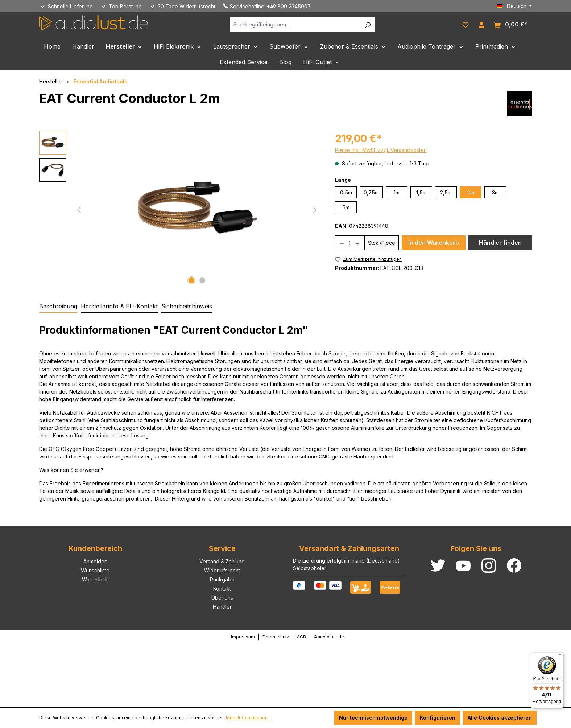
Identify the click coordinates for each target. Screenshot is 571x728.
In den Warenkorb (434, 243)
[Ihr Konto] (481, 24)
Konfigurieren (438, 718)
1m (397, 192)
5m (346, 207)
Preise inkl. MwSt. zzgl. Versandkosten (381, 150)
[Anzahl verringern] (342, 243)
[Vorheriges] (79, 209)
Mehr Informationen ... (249, 718)
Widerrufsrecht (222, 570)
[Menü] (559, 657)
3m (495, 192)
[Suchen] (368, 24)
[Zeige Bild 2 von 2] (202, 280)
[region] (180, 209)
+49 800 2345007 (289, 6)
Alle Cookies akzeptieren (500, 718)
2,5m (446, 192)
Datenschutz (276, 637)
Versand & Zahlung (222, 561)
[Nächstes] (315, 209)
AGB (301, 637)
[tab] (58, 307)
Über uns (222, 598)
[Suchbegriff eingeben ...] (295, 24)
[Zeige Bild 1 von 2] (191, 280)
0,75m (371, 192)
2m (471, 192)
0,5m (346, 192)
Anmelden (95, 561)
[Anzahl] (350, 243)
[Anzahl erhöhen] (358, 243)
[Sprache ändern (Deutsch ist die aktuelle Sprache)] (514, 6)
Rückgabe (222, 579)
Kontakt (222, 589)
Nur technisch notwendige (373, 718)
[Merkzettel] (466, 24)
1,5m (421, 192)
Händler (222, 607)
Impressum (243, 637)
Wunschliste (95, 570)
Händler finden (500, 243)
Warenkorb (95, 579)
